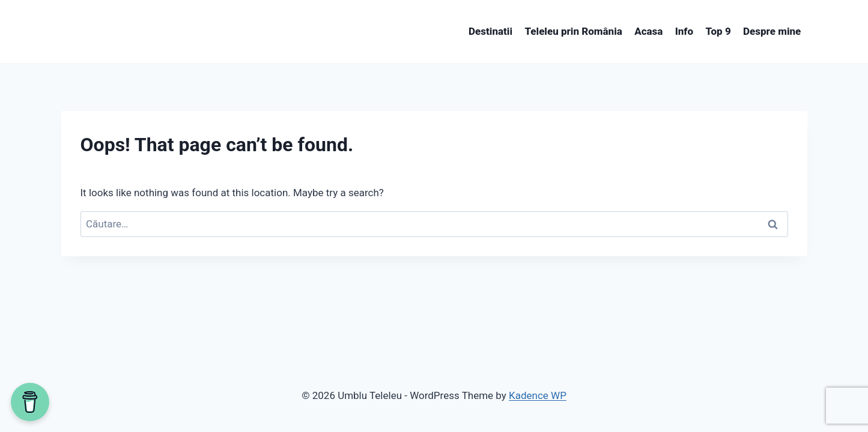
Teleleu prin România (573, 31)
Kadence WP (538, 395)
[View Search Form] (72, 32)
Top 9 (718, 31)
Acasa (648, 31)
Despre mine (772, 31)
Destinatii (490, 31)
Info (684, 31)
